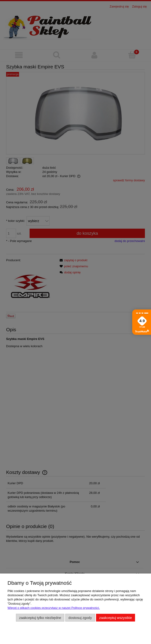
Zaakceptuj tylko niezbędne (40, 618)
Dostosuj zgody (80, 618)
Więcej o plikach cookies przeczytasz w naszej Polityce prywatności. (54, 608)
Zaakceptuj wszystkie (115, 618)
